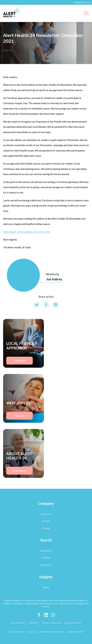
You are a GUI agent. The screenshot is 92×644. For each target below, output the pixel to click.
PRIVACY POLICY (18, 623)
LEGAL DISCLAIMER (73, 623)
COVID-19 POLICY (17, 632)
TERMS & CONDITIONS (52, 623)
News (46, 587)
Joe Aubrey (54, 279)
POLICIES (32, 632)
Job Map (46, 558)
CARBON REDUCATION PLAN (51, 632)
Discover (20, 416)
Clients (46, 528)
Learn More (20, 471)
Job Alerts (46, 565)
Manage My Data (75, 632)
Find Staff (20, 361)
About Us (46, 514)
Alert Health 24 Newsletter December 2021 (27, 232)
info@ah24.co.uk (82, 3)
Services (46, 521)
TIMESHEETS (34, 623)
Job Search (46, 551)
